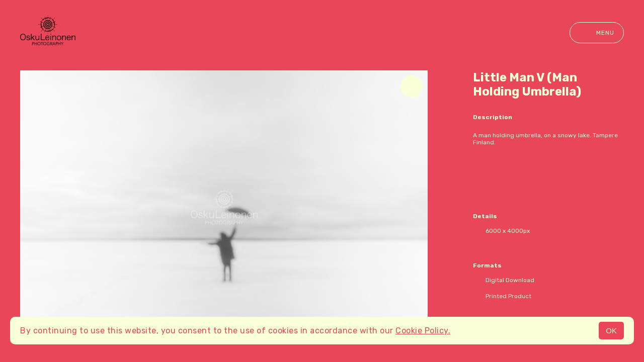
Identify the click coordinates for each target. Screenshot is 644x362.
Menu (597, 33)
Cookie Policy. (423, 331)
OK (611, 331)
